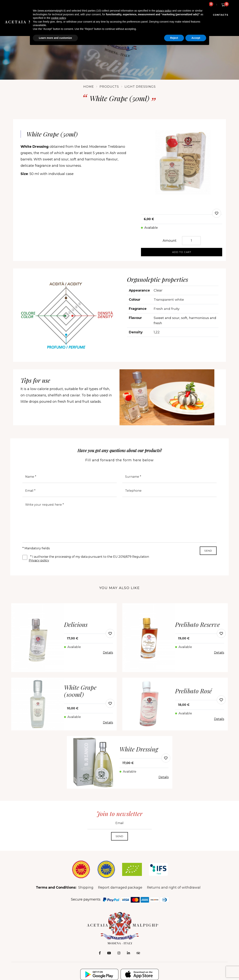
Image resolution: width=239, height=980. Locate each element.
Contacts (221, 16)
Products (109, 87)
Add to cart (182, 252)
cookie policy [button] (58, 18)
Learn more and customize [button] (55, 38)
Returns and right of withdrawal (174, 888)
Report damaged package (120, 888)
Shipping (86, 888)
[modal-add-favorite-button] (110, 634)
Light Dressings (140, 87)
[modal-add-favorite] (217, 213)
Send (208, 551)
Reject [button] (174, 38)
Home (89, 87)
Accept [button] (196, 38)
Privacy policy (39, 561)
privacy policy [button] (164, 11)
